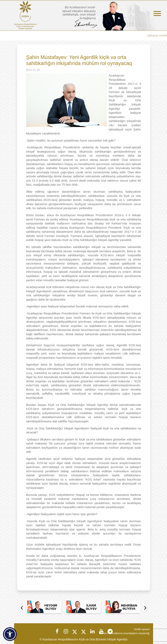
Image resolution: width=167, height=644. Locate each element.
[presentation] (22, 608)
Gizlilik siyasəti (142, 629)
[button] (10, 634)
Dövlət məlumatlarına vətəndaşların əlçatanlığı (124, 633)
